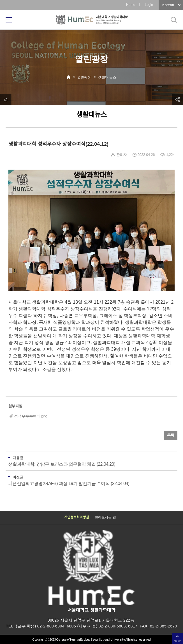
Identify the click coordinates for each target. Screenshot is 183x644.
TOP (177, 641)
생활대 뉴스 (107, 77)
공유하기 (177, 100)
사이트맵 (9, 20)
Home (131, 5)
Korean (168, 5)
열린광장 (84, 77)
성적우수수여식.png (31, 416)
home (6, 100)
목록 (171, 435)
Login (149, 5)
